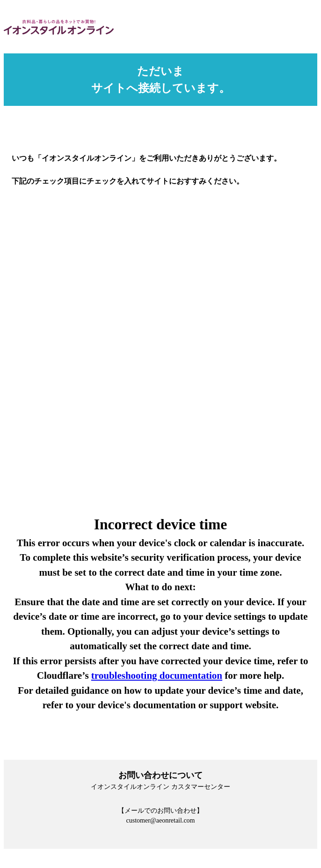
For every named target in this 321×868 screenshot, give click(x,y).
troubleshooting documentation (157, 675)
